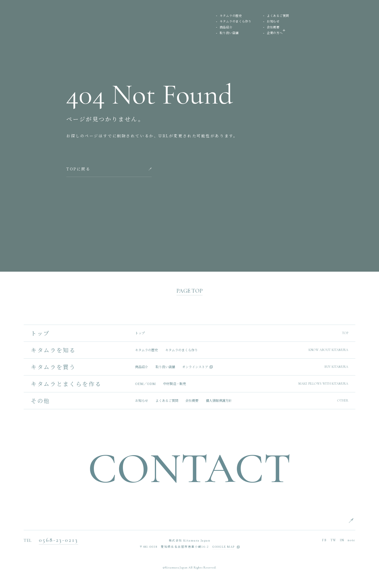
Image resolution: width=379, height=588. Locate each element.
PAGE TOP (189, 291)
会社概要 (273, 27)
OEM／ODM (145, 384)
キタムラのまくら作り (236, 21)
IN (342, 540)
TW (333, 540)
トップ (140, 333)
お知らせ (273, 21)
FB (324, 540)
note (351, 540)
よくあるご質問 (278, 16)
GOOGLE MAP (223, 547)
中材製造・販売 (175, 384)
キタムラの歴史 (231, 16)
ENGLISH (363, 519)
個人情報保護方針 (219, 401)
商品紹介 (226, 27)
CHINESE (363, 546)
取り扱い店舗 (229, 33)
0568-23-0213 (58, 540)
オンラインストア (195, 367)
